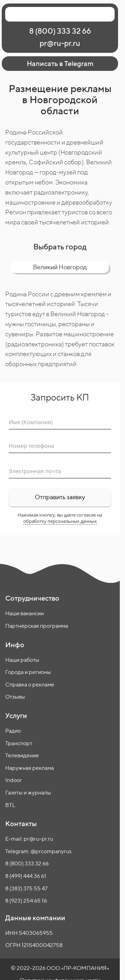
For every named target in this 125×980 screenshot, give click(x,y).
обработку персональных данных (60, 521)
